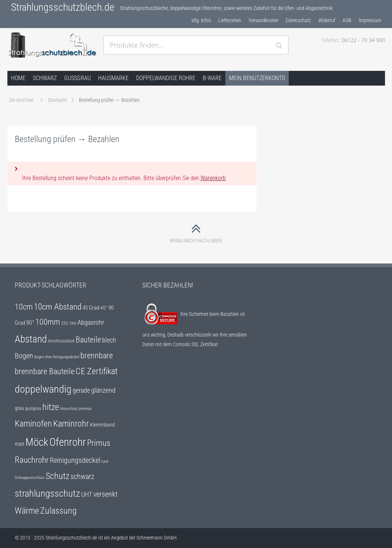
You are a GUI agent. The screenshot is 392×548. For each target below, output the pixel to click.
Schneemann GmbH (157, 538)
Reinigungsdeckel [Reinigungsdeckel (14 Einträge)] (75, 460)
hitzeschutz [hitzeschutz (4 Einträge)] (69, 409)
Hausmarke (113, 78)
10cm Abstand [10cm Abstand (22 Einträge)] (58, 307)
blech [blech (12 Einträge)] (109, 340)
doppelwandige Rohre (166, 78)
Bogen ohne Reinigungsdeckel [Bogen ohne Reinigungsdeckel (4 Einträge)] (57, 357)
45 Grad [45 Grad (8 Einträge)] (91, 308)
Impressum (370, 20)
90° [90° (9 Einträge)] (30, 323)
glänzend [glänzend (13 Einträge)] (103, 390)
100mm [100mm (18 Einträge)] (48, 322)
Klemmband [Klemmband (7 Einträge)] (102, 425)
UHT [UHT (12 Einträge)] (87, 494)
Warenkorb (213, 178)
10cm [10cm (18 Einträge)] (24, 307)
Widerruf (327, 20)
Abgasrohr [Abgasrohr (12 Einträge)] (91, 323)
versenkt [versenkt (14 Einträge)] (105, 494)
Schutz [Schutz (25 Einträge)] (58, 476)
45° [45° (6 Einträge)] (104, 308)
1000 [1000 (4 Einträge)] (73, 323)
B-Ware (212, 78)
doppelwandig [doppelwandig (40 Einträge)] (43, 389)
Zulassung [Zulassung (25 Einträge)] (58, 511)
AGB (347, 20)
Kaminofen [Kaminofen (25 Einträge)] (33, 424)
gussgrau (77, 78)
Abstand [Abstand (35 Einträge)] (31, 339)
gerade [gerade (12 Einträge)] (81, 390)
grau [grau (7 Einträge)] (19, 408)
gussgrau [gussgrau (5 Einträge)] (33, 409)
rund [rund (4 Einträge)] (105, 461)
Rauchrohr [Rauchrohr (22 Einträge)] (32, 460)
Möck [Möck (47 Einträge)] (37, 442)
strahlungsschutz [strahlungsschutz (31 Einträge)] (47, 493)
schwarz (45, 78)
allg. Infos (201, 20)
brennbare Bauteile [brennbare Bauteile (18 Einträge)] (45, 371)
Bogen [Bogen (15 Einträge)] (24, 356)
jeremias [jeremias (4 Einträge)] (85, 409)
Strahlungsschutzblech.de (63, 7)
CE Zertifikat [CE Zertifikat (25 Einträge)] (97, 371)
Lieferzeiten (230, 20)
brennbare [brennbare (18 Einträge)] (97, 356)
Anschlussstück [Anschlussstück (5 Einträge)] (61, 341)
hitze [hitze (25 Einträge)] (51, 407)
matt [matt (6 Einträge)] (20, 444)
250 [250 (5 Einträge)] (65, 323)
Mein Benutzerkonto (257, 78)
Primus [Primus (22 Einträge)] (99, 443)
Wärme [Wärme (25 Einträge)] (27, 511)
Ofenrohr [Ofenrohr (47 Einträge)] (68, 442)
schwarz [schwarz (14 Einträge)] (82, 477)
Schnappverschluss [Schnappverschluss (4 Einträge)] (30, 478)
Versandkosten (263, 20)
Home (18, 78)
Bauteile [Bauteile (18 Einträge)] (88, 340)
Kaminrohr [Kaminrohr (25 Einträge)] (71, 424)
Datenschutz (298, 20)
